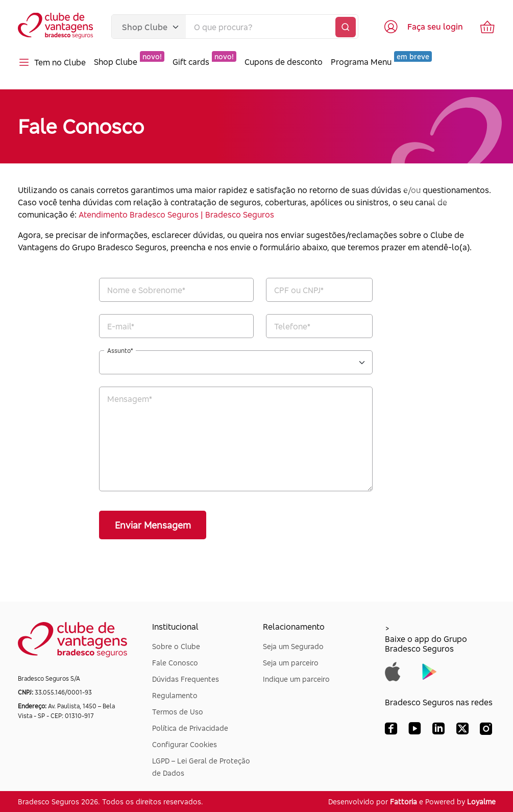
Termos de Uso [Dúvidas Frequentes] (178, 712)
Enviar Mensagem (153, 525)
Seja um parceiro (291, 663)
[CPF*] (319, 290)
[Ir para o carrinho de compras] (487, 27)
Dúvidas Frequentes (186, 679)
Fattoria (404, 802)
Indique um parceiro (296, 679)
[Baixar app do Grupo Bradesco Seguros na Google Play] (430, 671)
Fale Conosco (175, 663)
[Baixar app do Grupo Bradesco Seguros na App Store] (393, 671)
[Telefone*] (319, 326)
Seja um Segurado (293, 646)
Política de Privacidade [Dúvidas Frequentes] (190, 728)
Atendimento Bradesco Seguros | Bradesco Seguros (176, 215)
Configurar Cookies (185, 744)
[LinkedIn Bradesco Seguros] (439, 731)
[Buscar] (346, 27)
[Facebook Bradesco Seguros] (391, 731)
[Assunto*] (236, 362)
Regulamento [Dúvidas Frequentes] (175, 695)
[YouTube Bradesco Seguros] (415, 731)
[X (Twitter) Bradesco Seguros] (462, 731)
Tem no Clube (52, 62)
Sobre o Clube (176, 646)
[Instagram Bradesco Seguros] (486, 731)
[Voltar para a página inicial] (56, 27)
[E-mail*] (176, 326)
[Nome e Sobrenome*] (176, 290)
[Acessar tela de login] (423, 27)
